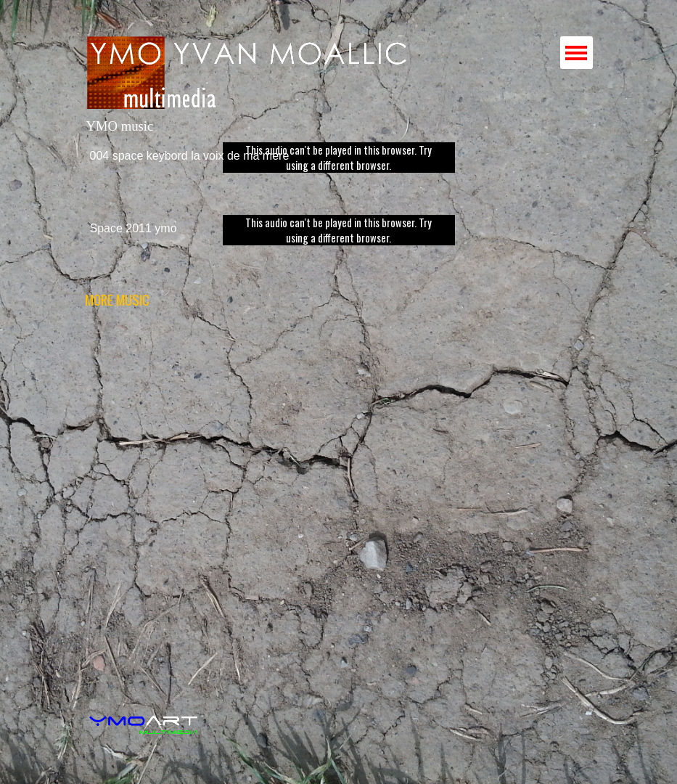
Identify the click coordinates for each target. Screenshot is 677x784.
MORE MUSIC (117, 299)
